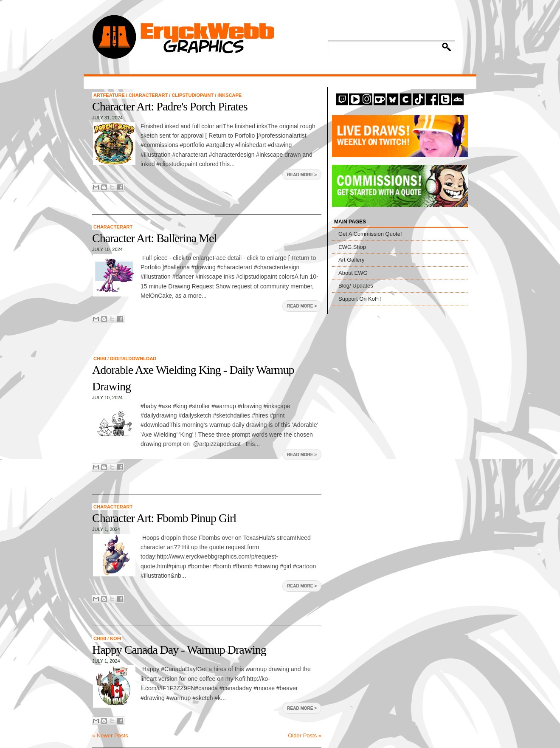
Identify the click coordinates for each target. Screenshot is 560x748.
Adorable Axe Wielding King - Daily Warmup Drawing (193, 378)
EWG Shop (352, 247)
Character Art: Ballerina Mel (154, 238)
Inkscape (229, 95)
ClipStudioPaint (193, 95)
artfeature (110, 95)
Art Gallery (351, 260)
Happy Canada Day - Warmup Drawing (179, 650)
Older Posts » (305, 735)
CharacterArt (149, 95)
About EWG (353, 273)
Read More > (302, 175)
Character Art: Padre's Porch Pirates (170, 106)
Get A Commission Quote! (370, 234)
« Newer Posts (110, 735)
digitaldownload (133, 358)
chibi (100, 358)
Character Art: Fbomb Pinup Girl (164, 518)
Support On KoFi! (360, 299)
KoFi (115, 638)
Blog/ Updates (356, 286)
